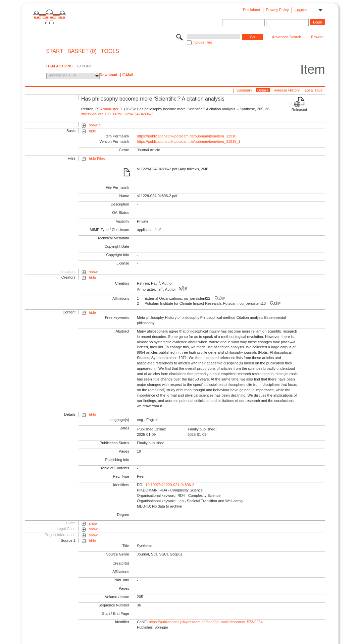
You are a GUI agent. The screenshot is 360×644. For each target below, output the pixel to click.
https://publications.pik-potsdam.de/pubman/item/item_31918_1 (189, 141)
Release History (287, 90)
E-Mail (128, 75)
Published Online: (152, 429)
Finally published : (203, 429)
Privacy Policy (277, 10)
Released (299, 110)
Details (263, 90)
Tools (110, 51)
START (55, 51)
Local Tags (313, 90)
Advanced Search (287, 37)
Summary (244, 90)
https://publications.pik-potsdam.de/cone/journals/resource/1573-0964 (205, 622)
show (93, 272)
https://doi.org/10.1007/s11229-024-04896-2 (117, 114)
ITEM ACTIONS (59, 66)
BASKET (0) (82, 51)
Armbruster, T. (112, 109)
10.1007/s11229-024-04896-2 (170, 485)
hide (92, 131)
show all (96, 125)
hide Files (97, 159)
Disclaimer (251, 10)
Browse (317, 37)
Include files (202, 42)
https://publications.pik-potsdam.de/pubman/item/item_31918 (187, 136)
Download (109, 75)
